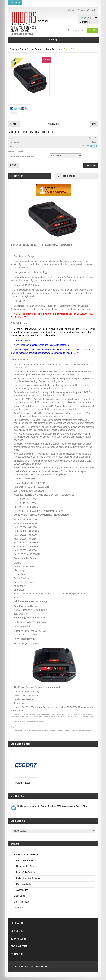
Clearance (19, 908)
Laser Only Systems (26, 872)
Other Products (21, 902)
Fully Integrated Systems (28, 878)
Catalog (14, 49)
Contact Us (17, 954)
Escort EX (69, 49)
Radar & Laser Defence (31, 49)
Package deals (24, 884)
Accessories (22, 890)
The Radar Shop (18, 967)
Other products (23, 783)
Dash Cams (20, 896)
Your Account (18, 939)
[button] (93, 30)
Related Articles (43, 967)
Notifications (18, 796)
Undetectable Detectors (28, 866)
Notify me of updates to (53, 806)
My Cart (88, 18)
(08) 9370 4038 (27, 28)
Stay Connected (19, 946)
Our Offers (17, 931)
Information (17, 923)
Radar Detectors (54, 49)
